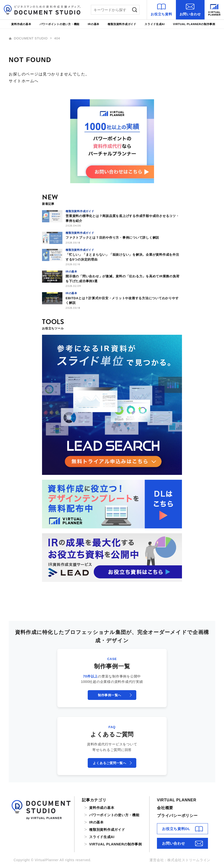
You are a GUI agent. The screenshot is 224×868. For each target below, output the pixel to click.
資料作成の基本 (21, 24)
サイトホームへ (24, 81)
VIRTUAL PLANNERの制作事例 (194, 24)
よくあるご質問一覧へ (110, 763)
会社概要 (165, 808)
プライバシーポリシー (177, 816)
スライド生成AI (155, 24)
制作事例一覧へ (110, 695)
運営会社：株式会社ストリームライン (180, 860)
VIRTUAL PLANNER (177, 800)
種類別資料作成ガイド (122, 24)
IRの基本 (94, 24)
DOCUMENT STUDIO (29, 38)
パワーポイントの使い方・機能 (60, 24)
